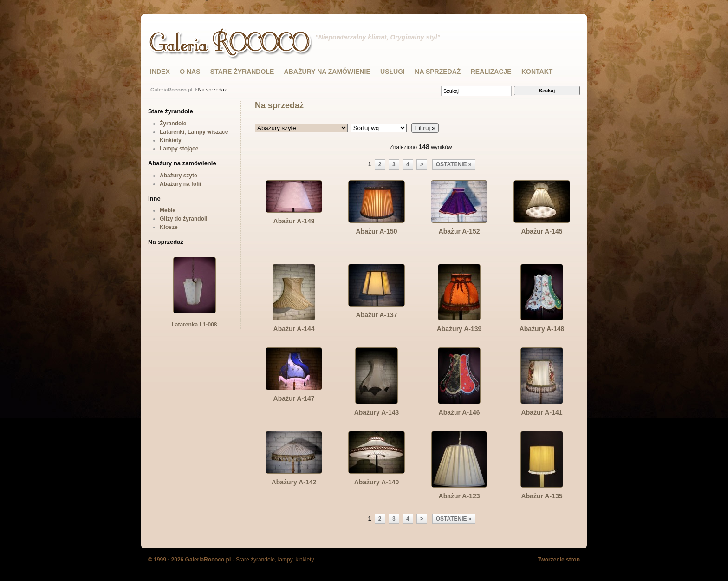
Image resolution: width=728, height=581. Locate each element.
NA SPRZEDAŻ (438, 72)
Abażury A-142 (294, 482)
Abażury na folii (180, 184)
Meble (168, 210)
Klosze (169, 227)
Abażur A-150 (377, 231)
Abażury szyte (179, 176)
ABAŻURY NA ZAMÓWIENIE (327, 72)
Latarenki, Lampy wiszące (194, 132)
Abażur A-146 (459, 412)
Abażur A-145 (542, 231)
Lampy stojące (179, 149)
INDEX (160, 72)
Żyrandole (173, 124)
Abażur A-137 (377, 315)
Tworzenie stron (559, 560)
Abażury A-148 (542, 329)
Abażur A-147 (294, 398)
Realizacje (491, 72)
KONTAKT (537, 72)
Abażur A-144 (294, 329)
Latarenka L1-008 (194, 322)
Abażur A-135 (542, 496)
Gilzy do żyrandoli (184, 219)
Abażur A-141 (542, 412)
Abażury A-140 (377, 482)
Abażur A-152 (459, 231)
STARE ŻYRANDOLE (242, 72)
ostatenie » (454, 164)
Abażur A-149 (294, 221)
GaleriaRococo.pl (171, 90)
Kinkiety (171, 140)
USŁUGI (393, 72)
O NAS (190, 72)
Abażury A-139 (459, 329)
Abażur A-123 (459, 496)
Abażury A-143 (377, 412)
